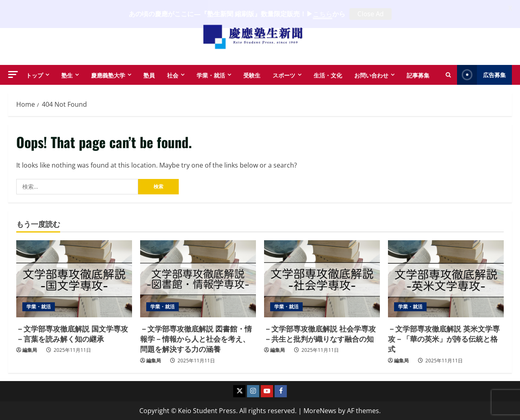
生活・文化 (328, 74)
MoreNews (320, 410)
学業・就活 (211, 74)
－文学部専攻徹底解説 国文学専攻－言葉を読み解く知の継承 (72, 333)
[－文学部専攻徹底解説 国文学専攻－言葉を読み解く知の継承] (74, 278)
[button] (13, 74)
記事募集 (418, 74)
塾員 (149, 74)
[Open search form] (448, 74)
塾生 (67, 74)
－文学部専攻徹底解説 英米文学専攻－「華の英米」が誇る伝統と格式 (444, 338)
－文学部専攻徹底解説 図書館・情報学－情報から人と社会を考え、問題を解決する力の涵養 (196, 338)
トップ (35, 74)
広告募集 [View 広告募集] (481, 74)
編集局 (30, 350)
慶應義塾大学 (108, 74)
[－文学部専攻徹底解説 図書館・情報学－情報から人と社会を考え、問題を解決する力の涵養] (198, 278)
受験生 (252, 74)
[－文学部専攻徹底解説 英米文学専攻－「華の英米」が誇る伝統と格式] (446, 278)
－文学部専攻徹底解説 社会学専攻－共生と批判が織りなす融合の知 (320, 333)
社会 (173, 74)
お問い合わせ (371, 74)
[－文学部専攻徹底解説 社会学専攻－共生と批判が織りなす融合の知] (322, 278)
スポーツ (284, 74)
